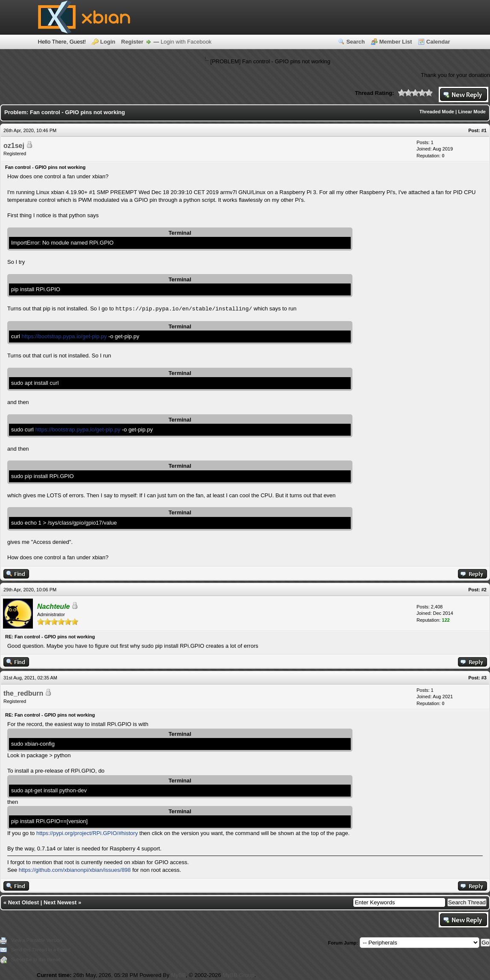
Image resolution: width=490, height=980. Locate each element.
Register (132, 42)
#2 (484, 590)
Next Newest (60, 902)
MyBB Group (238, 975)
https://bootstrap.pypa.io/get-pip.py (64, 336)
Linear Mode (472, 112)
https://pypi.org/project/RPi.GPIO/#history (87, 833)
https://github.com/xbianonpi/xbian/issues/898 (75, 870)
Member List (396, 42)
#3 (484, 678)
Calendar (438, 42)
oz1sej (14, 146)
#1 (484, 130)
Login (108, 42)
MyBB (178, 975)
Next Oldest (23, 902)
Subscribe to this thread (36, 959)
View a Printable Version (37, 940)
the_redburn (23, 693)
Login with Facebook (186, 42)
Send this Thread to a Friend (41, 950)
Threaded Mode (437, 112)
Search (356, 42)
